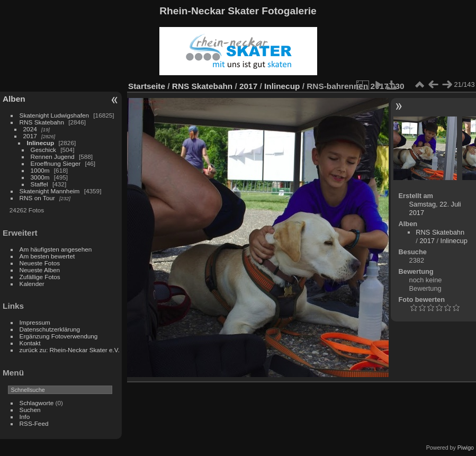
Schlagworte (37, 403)
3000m (40, 177)
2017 (30, 136)
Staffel (39, 184)
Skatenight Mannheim (50, 191)
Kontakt (30, 343)
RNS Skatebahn (42, 122)
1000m (40, 170)
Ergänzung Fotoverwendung (59, 336)
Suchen (30, 410)
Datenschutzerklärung (50, 329)
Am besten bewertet (47, 256)
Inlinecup (41, 143)
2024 (30, 129)
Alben (14, 99)
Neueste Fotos (40, 263)
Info (25, 417)
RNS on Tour (37, 198)
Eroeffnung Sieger (56, 163)
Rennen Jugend (53, 157)
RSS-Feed (34, 423)
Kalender (32, 284)
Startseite (147, 86)
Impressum (35, 322)
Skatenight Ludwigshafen (54, 115)
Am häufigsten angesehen (56, 249)
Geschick (43, 150)
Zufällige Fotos (40, 277)
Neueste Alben (40, 270)
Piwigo (466, 448)
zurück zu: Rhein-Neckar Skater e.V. (70, 350)
